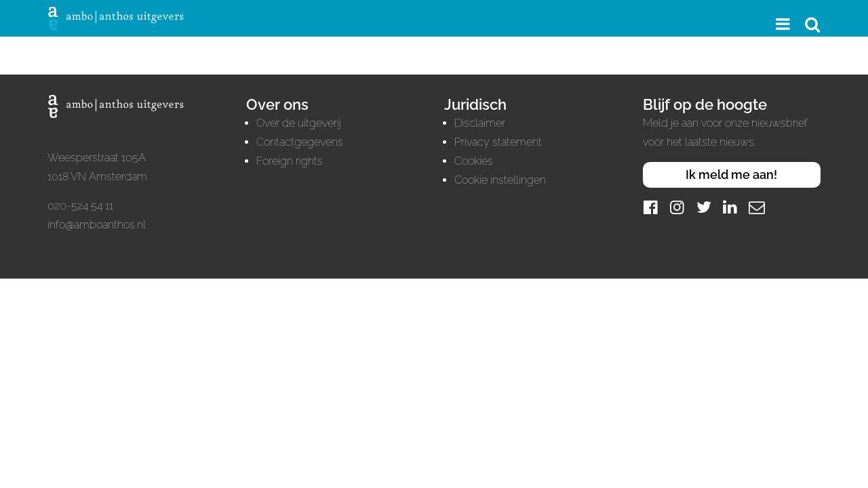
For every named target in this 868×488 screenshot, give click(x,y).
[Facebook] (651, 207)
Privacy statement (498, 142)
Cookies (474, 161)
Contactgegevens (300, 142)
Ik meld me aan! (731, 175)
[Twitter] (704, 207)
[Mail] (757, 207)
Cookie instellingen (500, 180)
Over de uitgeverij (299, 123)
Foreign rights (290, 161)
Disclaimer (480, 123)
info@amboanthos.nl (97, 225)
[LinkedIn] (730, 207)
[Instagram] (677, 207)
